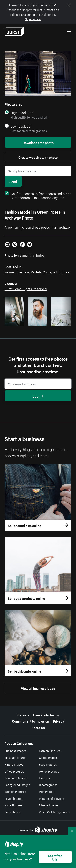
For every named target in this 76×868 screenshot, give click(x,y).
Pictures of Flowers (51, 798)
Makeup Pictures (15, 757)
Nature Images (14, 764)
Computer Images (16, 778)
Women (10, 272)
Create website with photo (38, 157)
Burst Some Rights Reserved (26, 288)
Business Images (16, 751)
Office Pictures (14, 771)
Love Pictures (13, 798)
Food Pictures (48, 764)
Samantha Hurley (32, 255)
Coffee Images (48, 757)
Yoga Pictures (13, 805)
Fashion (23, 272)
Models (36, 272)
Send (13, 181)
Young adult (52, 272)
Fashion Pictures (50, 751)
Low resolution (21, 126)
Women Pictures (15, 791)
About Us (38, 727)
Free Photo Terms (46, 715)
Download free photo (38, 142)
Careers (23, 715)
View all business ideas (38, 688)
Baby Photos (13, 812)
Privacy (59, 721)
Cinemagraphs (48, 785)
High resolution (22, 113)
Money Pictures (49, 771)
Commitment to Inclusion (31, 721)
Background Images (17, 785)
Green (67, 272)
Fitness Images (49, 805)
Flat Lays (44, 778)
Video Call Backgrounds (54, 812)
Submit (38, 396)
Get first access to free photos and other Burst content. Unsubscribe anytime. (38, 195)
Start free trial (55, 857)
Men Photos (47, 791)
